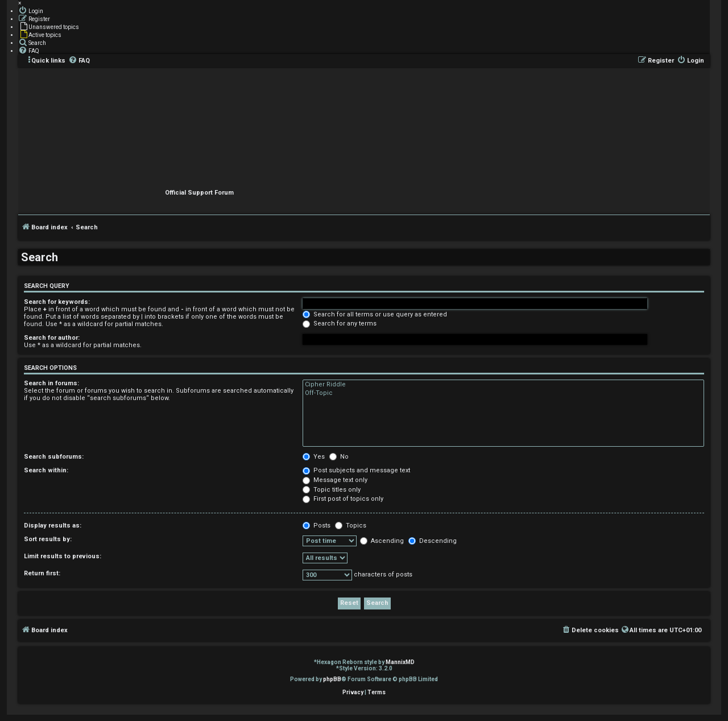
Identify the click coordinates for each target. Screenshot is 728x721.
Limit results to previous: (63, 556)
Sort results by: (48, 539)
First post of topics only (343, 499)
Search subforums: (54, 457)
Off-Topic (503, 393)
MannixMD (400, 662)
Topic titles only (332, 490)
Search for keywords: (57, 302)
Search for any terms (340, 324)
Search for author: (52, 338)
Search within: (46, 470)
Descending (433, 541)
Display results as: (53, 526)
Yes (314, 457)
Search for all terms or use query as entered (375, 314)
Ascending (382, 541)
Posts (317, 526)
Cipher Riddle (503, 385)
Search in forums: (51, 383)
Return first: (42, 573)
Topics (351, 526)
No (339, 457)
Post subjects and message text (356, 470)
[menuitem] (31, 10)
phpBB (332, 679)
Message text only (335, 480)
